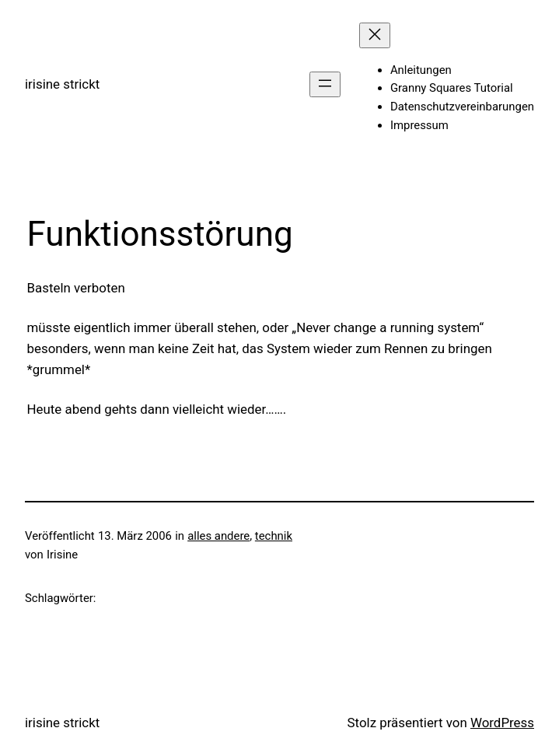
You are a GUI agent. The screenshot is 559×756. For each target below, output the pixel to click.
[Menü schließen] (375, 35)
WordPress (502, 723)
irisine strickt (62, 84)
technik (274, 536)
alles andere (218, 536)
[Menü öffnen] (325, 84)
